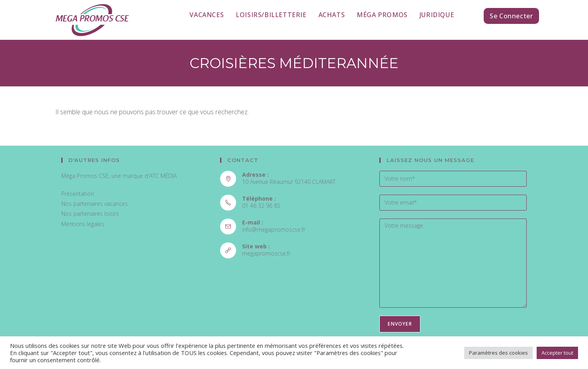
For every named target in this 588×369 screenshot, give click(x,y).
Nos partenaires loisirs (90, 214)
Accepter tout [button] (557, 353)
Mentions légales (83, 224)
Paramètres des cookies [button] (498, 353)
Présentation (78, 194)
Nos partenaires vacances (95, 204)
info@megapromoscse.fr (274, 229)
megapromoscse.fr (266, 253)
